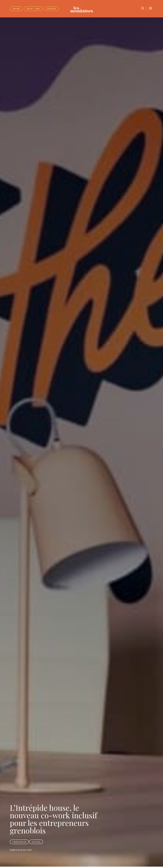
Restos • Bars (33, 9)
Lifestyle (51, 9)
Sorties (16, 9)
